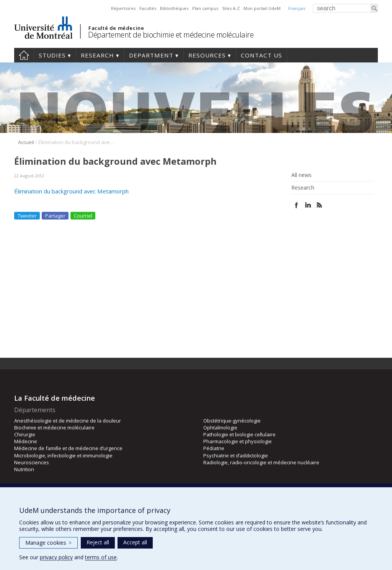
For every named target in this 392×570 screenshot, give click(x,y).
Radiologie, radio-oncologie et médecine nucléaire (261, 462)
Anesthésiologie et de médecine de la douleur (68, 421)
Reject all (98, 542)
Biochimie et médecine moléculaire (54, 427)
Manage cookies (48, 543)
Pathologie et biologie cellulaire (239, 434)
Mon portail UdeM (262, 8)
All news (301, 175)
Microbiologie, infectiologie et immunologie (63, 455)
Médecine (26, 441)
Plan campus (205, 8)
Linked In (308, 205)
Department (151, 55)
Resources (207, 55)
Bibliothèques (174, 8)
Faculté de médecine (116, 28)
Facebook (296, 205)
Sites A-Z (231, 8)
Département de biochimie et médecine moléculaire (171, 35)
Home (24, 55)
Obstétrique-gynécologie (232, 421)
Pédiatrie (214, 448)
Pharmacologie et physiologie (238, 441)
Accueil (26, 142)
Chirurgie (25, 434)
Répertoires (123, 8)
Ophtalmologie (220, 427)
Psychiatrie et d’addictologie (236, 455)
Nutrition (24, 469)
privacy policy (56, 557)
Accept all (135, 542)
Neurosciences (32, 462)
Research (97, 55)
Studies (52, 55)
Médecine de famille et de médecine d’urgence (68, 448)
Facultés (148, 8)
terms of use (101, 557)
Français (297, 8)
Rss (319, 205)
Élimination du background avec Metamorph (71, 191)
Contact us (261, 55)
